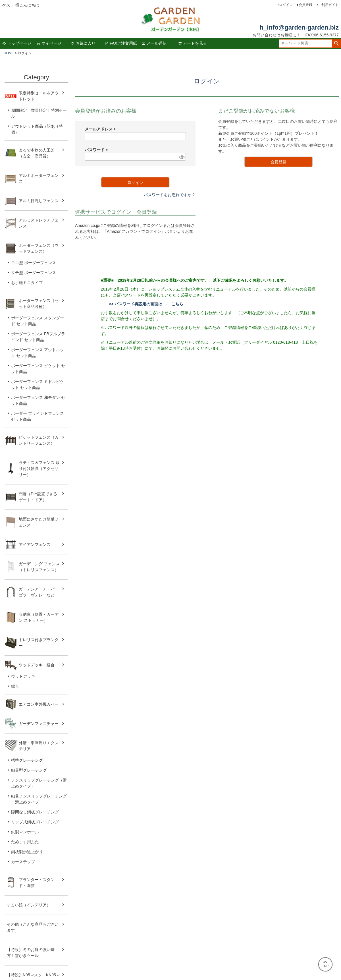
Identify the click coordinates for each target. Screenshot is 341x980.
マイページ (49, 43)
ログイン (286, 5)
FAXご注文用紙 (121, 43)
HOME (9, 53)
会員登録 (305, 5)
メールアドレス (101, 129)
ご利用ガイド (328, 5)
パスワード (97, 150)
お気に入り (83, 43)
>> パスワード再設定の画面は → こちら (146, 304)
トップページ (17, 43)
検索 (336, 43)
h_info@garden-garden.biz (299, 27)
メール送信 (154, 43)
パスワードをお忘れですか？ (170, 195)
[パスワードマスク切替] (182, 157)
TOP (325, 964)
